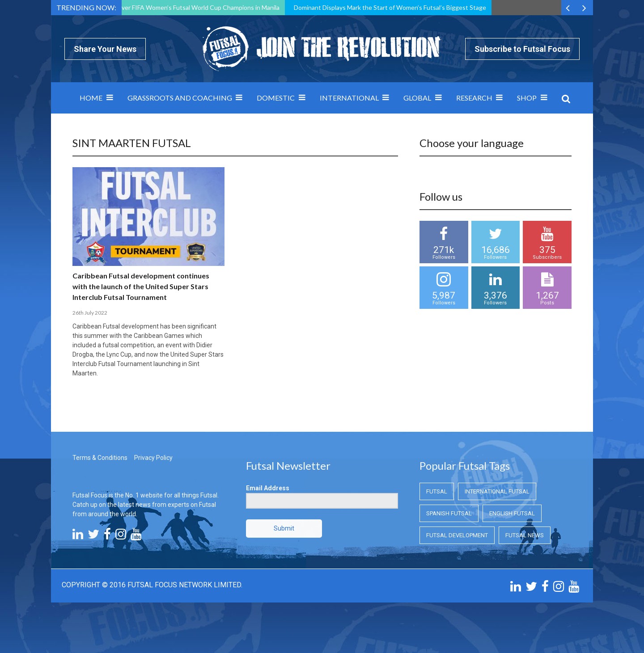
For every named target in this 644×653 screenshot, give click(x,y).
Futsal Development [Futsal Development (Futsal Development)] (457, 535)
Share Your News (105, 49)
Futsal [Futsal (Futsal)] (437, 491)
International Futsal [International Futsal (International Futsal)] (497, 491)
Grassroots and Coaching (180, 98)
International (349, 98)
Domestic (276, 98)
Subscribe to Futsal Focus (522, 49)
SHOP (527, 98)
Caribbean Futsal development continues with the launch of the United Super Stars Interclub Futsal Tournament (141, 286)
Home (91, 98)
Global (417, 98)
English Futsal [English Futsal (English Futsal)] (512, 513)
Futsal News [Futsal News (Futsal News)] (525, 535)
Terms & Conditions (100, 458)
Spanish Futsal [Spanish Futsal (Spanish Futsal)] (449, 513)
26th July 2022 (90, 313)
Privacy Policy (153, 458)
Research (474, 98)
